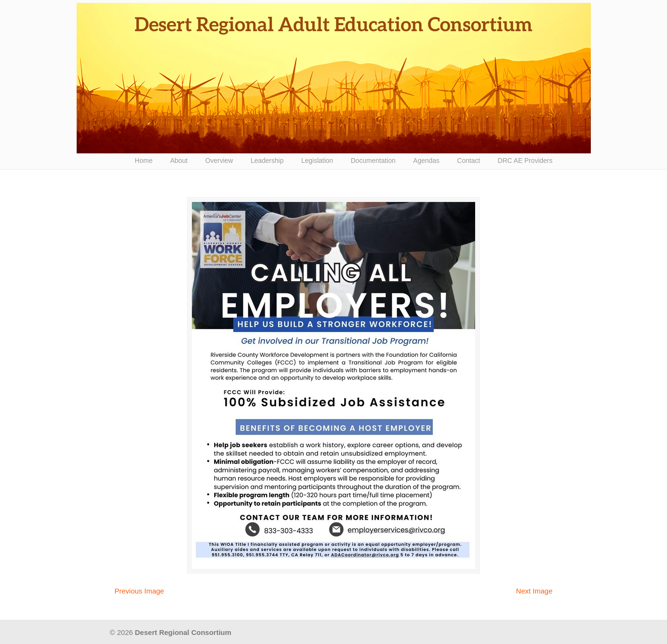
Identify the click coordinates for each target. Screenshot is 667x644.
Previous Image (139, 591)
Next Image (534, 591)
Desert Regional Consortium (334, 78)
